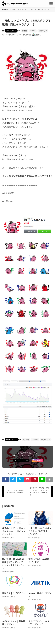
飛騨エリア (43, 31)
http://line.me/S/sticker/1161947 (18, 159)
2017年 (33, 31)
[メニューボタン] (51, 4)
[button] (6, 479)
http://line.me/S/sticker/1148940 (18, 110)
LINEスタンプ (11, 31)
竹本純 (25, 31)
